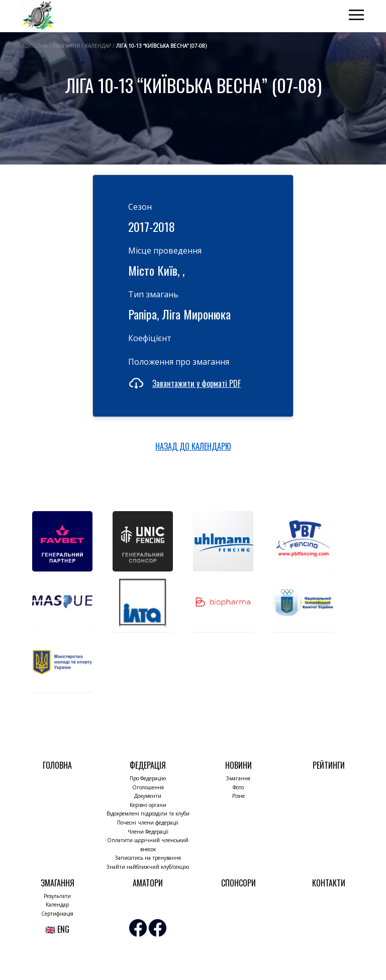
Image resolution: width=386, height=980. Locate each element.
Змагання (238, 778)
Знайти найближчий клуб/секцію (148, 867)
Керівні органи (148, 805)
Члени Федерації (148, 832)
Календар (57, 905)
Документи (148, 796)
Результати (57, 896)
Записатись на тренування (148, 858)
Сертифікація (57, 914)
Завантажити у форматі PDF (197, 383)
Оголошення (148, 787)
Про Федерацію (148, 778)
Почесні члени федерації (148, 823)
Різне (238, 796)
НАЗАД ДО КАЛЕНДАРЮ (193, 446)
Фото (238, 787)
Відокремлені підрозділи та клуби (148, 813)
